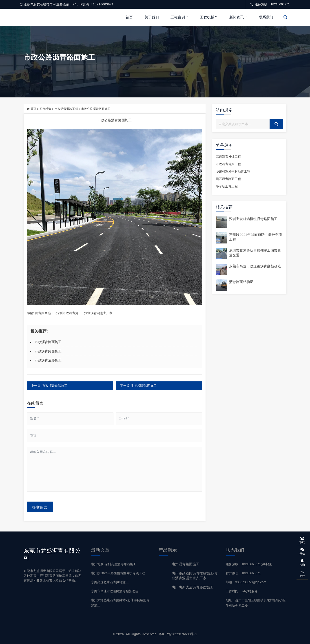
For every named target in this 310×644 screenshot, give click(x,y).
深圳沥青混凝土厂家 (98, 313)
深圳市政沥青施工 (69, 313)
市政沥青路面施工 (48, 342)
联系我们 (266, 17)
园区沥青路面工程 (228, 179)
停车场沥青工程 (227, 187)
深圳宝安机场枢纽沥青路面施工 (253, 219)
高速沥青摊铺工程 (228, 157)
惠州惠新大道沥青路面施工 (193, 587)
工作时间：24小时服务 (242, 591)
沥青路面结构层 (241, 282)
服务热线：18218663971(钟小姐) (249, 564)
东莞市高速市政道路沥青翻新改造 (255, 266)
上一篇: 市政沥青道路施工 (49, 386)
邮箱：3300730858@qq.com (246, 582)
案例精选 (45, 109)
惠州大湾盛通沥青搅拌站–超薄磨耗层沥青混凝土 (120, 603)
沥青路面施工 (44, 313)
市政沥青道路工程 (66, 109)
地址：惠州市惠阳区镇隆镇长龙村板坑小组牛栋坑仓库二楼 (256, 603)
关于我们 (152, 17)
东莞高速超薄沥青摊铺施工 (110, 582)
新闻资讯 (237, 17)
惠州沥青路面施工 (186, 564)
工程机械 (207, 17)
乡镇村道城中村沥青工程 (233, 171)
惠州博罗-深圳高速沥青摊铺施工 (114, 564)
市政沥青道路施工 (48, 360)
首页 (129, 17)
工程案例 (178, 17)
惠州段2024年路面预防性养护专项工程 (118, 573)
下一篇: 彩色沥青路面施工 (138, 386)
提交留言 (40, 507)
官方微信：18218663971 (243, 573)
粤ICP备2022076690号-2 (178, 634)
